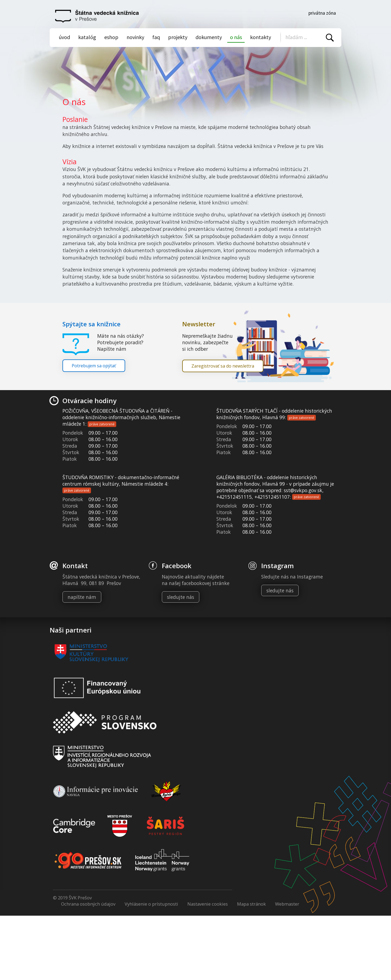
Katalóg (87, 37)
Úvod (64, 37)
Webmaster (287, 904)
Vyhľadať (330, 38)
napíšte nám (82, 597)
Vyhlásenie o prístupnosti (151, 904)
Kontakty (261, 37)
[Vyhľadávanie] (308, 37)
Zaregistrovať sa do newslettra (223, 366)
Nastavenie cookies (208, 904)
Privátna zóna (322, 13)
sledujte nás (181, 597)
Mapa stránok (251, 904)
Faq (156, 37)
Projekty (178, 37)
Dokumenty (209, 37)
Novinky (135, 37)
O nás (236, 37)
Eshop (111, 37)
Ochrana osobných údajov (88, 904)
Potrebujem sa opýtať (94, 366)
